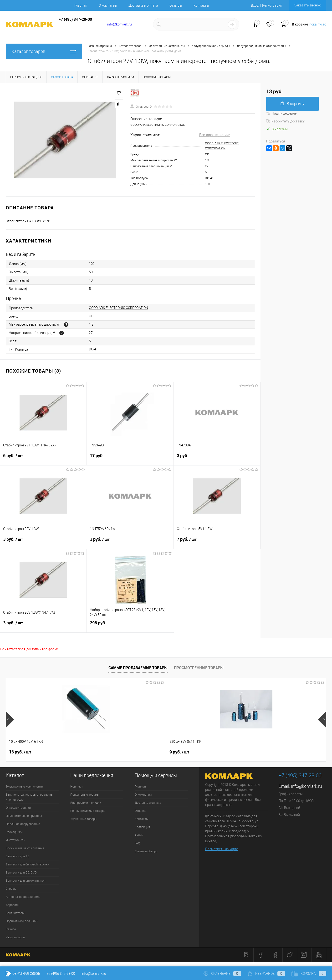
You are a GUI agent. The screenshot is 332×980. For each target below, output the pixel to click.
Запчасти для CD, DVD (21, 872)
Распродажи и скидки (86, 803)
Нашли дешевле (281, 113)
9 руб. (99, 752)
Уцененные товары (84, 819)
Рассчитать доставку (285, 121)
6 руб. (43, 459)
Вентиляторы (15, 913)
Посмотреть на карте (222, 849)
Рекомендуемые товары (88, 811)
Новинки (76, 786)
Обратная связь (23, 974)
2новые (11, 889)
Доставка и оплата (143, 5)
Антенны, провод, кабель (23, 897)
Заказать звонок (307, 5)
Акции (139, 835)
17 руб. (130, 458)
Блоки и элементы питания (25, 848)
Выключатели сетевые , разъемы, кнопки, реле (30, 797)
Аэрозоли (13, 905)
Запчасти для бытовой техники (28, 864)
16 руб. (20, 752)
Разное (11, 929)
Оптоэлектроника (18, 808)
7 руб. (217, 542)
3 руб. (217, 458)
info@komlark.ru (120, 24)
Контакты (201, 5)
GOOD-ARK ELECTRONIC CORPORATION (118, 308)
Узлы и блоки (15, 937)
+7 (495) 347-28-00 (61, 974)
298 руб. (130, 626)
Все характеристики (215, 135)
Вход (255, 5)
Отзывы (176, 5)
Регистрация (272, 5)
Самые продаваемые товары (138, 668)
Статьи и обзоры (146, 851)
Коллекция (142, 827)
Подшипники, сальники (22, 921)
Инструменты (15, 840)
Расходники (14, 832)
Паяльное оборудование (23, 824)
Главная (81, 5)
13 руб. (181, 752)
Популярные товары (85, 795)
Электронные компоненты (25, 786)
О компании (108, 5)
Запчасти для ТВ (18, 856)
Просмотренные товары (199, 668)
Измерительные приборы (24, 816)
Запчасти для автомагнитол (26, 881)
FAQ (137, 843)
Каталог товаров (44, 51)
